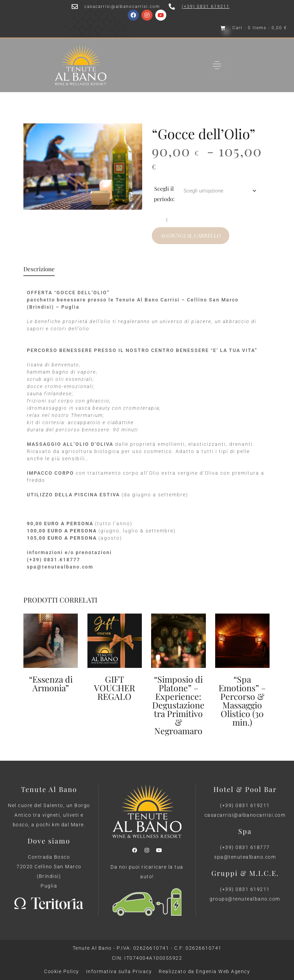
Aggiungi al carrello (191, 235)
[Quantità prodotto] (169, 220)
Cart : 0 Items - (260, 28)
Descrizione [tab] (39, 269)
